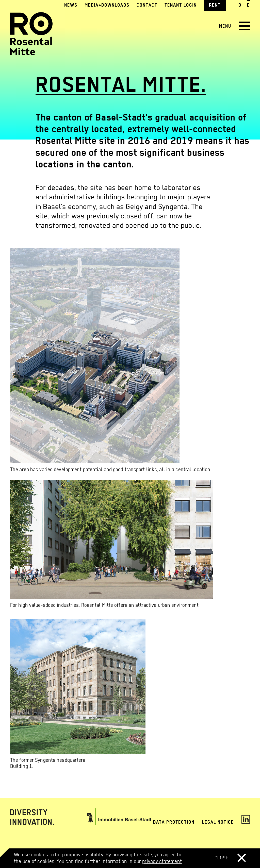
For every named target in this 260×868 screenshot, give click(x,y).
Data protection (174, 822)
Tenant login (181, 5)
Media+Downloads (107, 5)
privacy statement (162, 861)
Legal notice (218, 822)
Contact (147, 5)
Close (230, 858)
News (71, 5)
